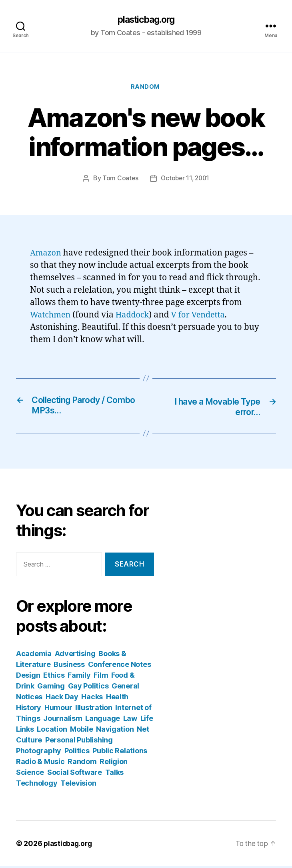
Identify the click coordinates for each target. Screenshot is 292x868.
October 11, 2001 (185, 180)
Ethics (54, 677)
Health (117, 699)
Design (28, 677)
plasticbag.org (146, 20)
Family (79, 677)
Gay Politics (88, 688)
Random (146, 88)
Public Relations (120, 753)
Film (101, 677)
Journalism (63, 720)
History (29, 709)
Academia (34, 655)
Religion (114, 763)
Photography (39, 753)
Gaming (51, 688)
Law (130, 720)
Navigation (115, 731)
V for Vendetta (204, 316)
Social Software (75, 774)
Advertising (75, 655)
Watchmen (52, 316)
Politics (77, 753)
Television (78, 785)
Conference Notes (120, 666)
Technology (37, 785)
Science (30, 774)
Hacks (92, 699)
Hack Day (62, 699)
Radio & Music (40, 763)
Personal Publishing (79, 742)
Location (52, 731)
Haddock (136, 316)
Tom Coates (119, 180)
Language (103, 720)
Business (69, 666)
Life (147, 720)
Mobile (81, 731)
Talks (115, 774)
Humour (58, 709)
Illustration (94, 709)
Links (25, 731)
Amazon (47, 254)
